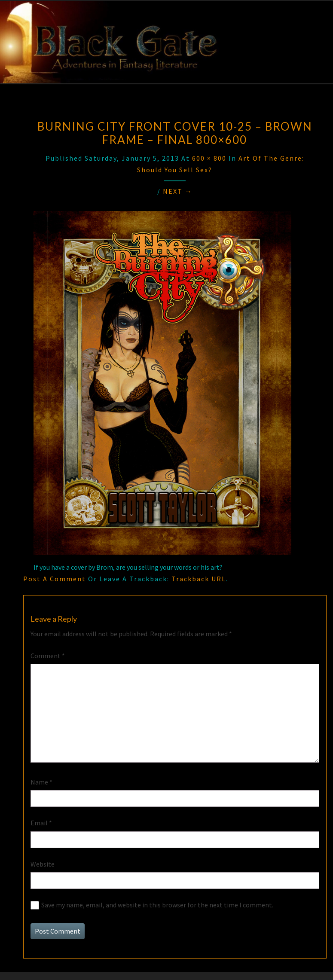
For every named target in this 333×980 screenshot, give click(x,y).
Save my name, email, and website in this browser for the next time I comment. (157, 905)
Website (43, 864)
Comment (48, 656)
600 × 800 (209, 158)
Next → (178, 191)
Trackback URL (199, 579)
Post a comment (55, 579)
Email (41, 823)
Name (41, 782)
